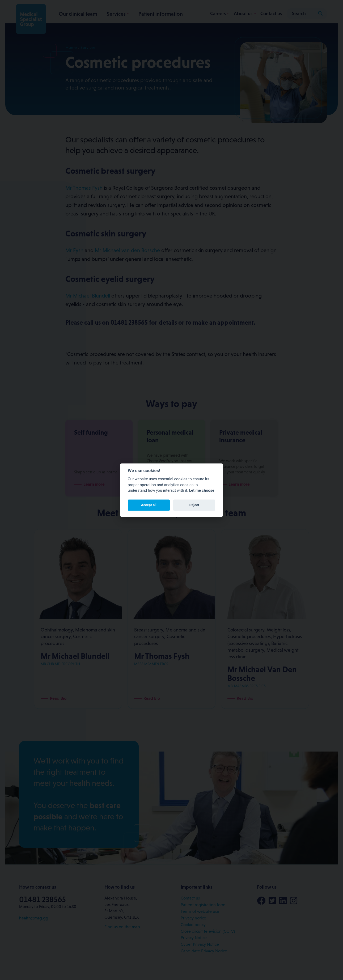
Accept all (149, 505)
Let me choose (202, 491)
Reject (194, 505)
